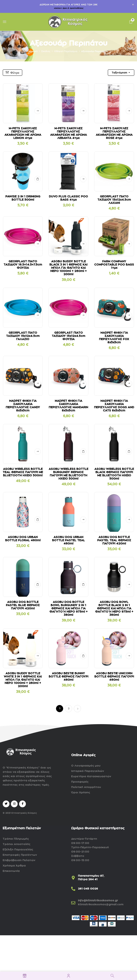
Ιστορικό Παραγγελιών (88, 771)
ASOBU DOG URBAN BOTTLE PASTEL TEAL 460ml (68, 540)
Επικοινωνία (11, 871)
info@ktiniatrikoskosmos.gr (98, 901)
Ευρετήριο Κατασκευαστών (91, 776)
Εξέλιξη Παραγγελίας (18, 850)
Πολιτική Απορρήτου (86, 787)
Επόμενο (77, 709)
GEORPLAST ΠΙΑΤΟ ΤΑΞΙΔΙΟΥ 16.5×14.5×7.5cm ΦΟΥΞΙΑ (23, 265)
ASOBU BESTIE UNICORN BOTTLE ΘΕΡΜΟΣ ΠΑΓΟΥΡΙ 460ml (114, 677)
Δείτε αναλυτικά (38, 111)
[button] (131, 22)
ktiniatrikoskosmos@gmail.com (101, 904)
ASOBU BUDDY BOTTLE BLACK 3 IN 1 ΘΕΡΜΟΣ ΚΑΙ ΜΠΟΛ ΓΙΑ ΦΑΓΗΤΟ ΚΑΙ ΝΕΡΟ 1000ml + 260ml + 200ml (68, 268)
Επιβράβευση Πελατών (19, 860)
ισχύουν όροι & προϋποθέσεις (69, 8)
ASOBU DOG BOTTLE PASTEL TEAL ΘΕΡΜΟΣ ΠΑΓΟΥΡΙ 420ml (114, 540)
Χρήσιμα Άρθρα (14, 866)
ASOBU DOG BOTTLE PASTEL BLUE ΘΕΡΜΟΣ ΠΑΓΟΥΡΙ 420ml (23, 605)
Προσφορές (80, 782)
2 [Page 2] (69, 708)
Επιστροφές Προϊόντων (20, 855)
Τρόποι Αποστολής (17, 844)
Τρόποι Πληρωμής (16, 839)
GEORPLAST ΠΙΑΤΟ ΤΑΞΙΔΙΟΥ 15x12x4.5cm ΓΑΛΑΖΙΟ (23, 336)
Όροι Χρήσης (81, 793)
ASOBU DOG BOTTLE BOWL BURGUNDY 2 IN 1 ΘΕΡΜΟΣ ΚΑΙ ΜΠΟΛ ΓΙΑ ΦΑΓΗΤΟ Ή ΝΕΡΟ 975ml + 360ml (68, 608)
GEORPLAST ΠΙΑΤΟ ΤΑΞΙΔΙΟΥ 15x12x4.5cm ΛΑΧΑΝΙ (114, 200)
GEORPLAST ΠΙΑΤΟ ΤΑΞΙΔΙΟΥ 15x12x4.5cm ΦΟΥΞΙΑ (68, 336)
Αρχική (33, 51)
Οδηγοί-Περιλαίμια (66, 51)
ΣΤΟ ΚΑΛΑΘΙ (38, 179)
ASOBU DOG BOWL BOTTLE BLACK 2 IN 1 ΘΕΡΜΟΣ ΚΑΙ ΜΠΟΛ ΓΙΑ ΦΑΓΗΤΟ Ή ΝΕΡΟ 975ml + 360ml (114, 608)
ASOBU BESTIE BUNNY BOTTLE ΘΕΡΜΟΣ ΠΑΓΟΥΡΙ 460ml (68, 677)
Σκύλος (46, 51)
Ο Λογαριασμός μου (86, 766)
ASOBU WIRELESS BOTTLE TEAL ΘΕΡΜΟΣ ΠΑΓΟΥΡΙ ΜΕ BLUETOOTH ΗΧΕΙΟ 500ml (23, 472)
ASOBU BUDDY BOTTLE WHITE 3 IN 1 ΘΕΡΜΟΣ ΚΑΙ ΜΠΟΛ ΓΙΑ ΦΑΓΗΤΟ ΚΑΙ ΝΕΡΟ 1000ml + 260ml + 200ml (23, 680)
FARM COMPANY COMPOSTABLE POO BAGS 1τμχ (114, 265)
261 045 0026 (88, 889)
